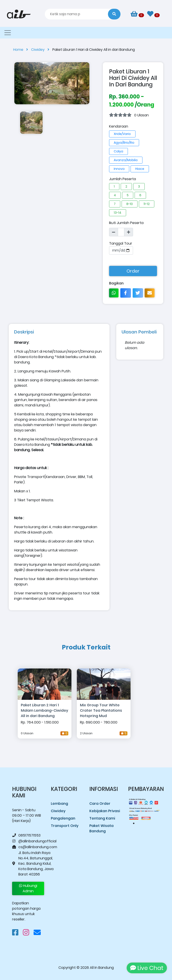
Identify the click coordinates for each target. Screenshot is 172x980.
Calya (118, 151)
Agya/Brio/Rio (124, 143)
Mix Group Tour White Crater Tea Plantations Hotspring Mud (101, 710)
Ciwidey (42, 50)
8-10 (130, 204)
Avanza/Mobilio (126, 160)
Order (133, 271)
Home (22, 50)
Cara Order (100, 804)
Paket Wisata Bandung (101, 828)
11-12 (147, 204)
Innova (119, 169)
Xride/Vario (122, 134)
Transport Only (65, 826)
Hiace (140, 169)
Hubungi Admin (28, 888)
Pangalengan (63, 818)
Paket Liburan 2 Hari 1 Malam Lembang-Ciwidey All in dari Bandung (44, 710)
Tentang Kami (102, 818)
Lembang (59, 804)
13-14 (118, 213)
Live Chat (145, 968)
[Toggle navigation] (8, 33)
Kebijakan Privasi (105, 811)
